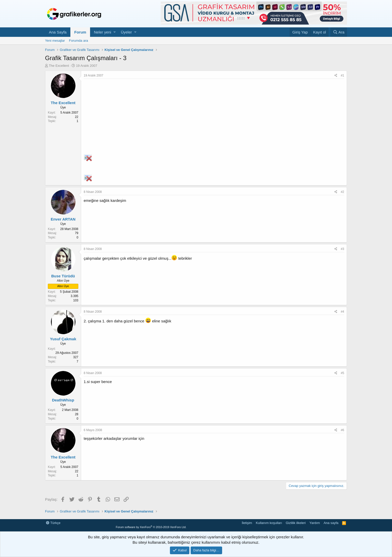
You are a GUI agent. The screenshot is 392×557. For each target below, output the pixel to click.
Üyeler (126, 32)
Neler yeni (103, 32)
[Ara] (339, 32)
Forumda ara (79, 41)
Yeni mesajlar (55, 41)
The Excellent (59, 66)
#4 (342, 312)
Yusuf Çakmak (63, 339)
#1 (342, 75)
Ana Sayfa (58, 32)
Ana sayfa (331, 523)
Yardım (315, 523)
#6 (342, 430)
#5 (342, 373)
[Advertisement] (214, 117)
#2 (342, 192)
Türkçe (53, 523)
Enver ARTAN (63, 219)
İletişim (247, 523)
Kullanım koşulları (269, 523)
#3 (342, 249)
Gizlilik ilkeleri (296, 523)
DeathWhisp (63, 400)
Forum (80, 32)
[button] (115, 32)
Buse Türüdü (63, 276)
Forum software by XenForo (151, 527)
